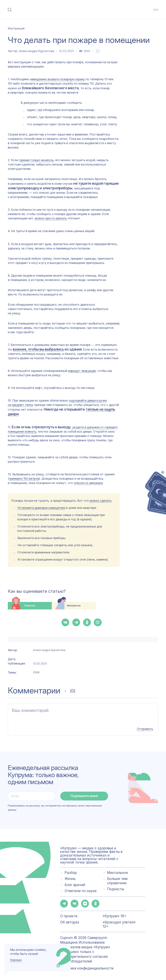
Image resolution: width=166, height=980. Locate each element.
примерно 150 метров (24, 479)
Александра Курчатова (37, 51)
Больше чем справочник (117, 881)
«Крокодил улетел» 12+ (119, 924)
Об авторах (70, 922)
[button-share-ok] (87, 622)
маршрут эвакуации (82, 371)
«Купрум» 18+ (114, 916)
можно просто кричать (51, 218)
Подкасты (116, 889)
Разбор (71, 873)
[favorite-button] (98, 51)
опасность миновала (88, 483)
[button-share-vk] (65, 622)
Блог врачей (75, 885)
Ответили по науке (81, 891)
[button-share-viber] (98, 622)
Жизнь (70, 879)
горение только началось (36, 160)
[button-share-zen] (85, 904)
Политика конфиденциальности (87, 968)
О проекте (69, 916)
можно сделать (100, 501)
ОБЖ (36, 672)
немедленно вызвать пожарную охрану (57, 79)
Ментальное (117, 873)
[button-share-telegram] (76, 622)
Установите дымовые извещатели (41, 508)
